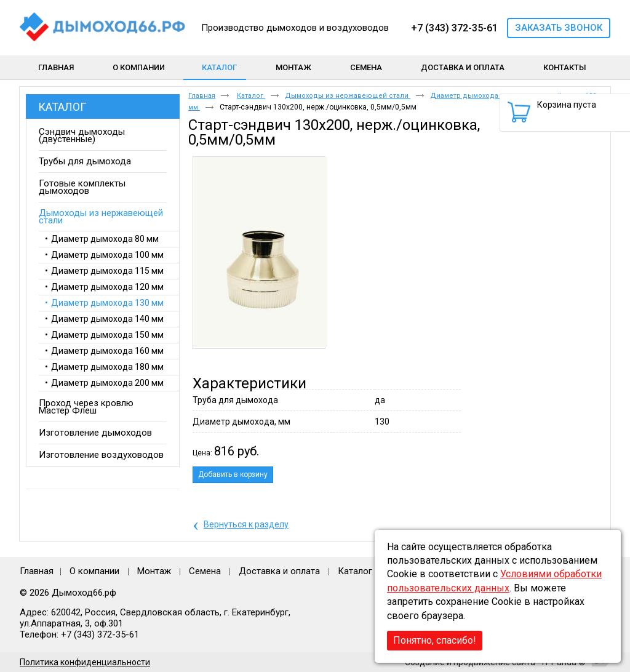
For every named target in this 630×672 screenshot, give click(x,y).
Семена (205, 571)
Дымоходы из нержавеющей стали (348, 96)
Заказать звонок (559, 28)
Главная (202, 96)
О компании (94, 571)
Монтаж (155, 571)
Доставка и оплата (279, 571)
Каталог (219, 67)
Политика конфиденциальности (85, 662)
